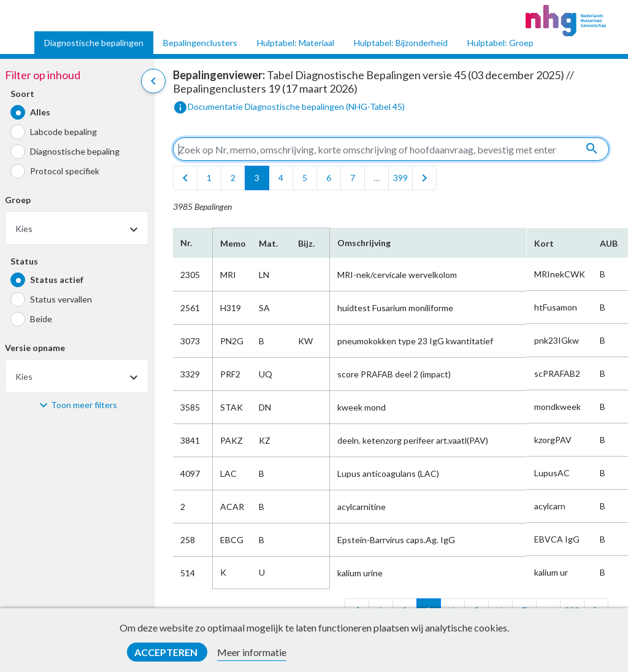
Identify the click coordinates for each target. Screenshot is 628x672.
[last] (424, 178)
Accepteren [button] (167, 652)
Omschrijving (364, 243)
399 (400, 178)
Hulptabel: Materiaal (296, 43)
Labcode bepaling (63, 132)
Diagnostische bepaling (75, 151)
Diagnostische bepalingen (94, 43)
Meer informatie (252, 652)
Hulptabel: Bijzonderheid (401, 43)
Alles (40, 112)
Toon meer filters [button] (84, 405)
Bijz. (306, 243)
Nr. (186, 243)
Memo (232, 243)
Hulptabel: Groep (500, 43)
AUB (609, 243)
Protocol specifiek (65, 171)
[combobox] (77, 228)
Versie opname (35, 348)
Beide (41, 319)
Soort (22, 94)
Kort (544, 243)
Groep (18, 200)
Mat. (268, 243)
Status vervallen (61, 299)
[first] (185, 178)
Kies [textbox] (24, 229)
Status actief (57, 280)
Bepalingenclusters (200, 43)
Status (24, 261)
